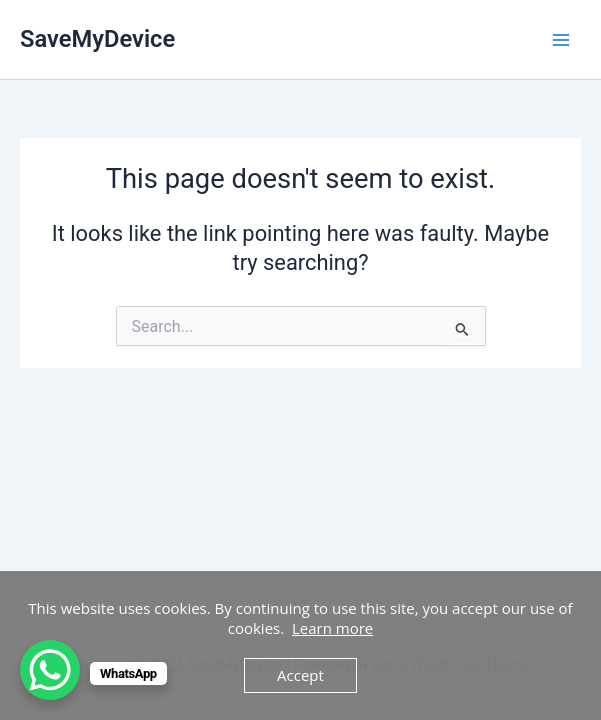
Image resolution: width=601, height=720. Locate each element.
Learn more (332, 628)
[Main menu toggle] (561, 39)
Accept (300, 675)
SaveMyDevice (97, 39)
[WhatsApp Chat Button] (50, 670)
